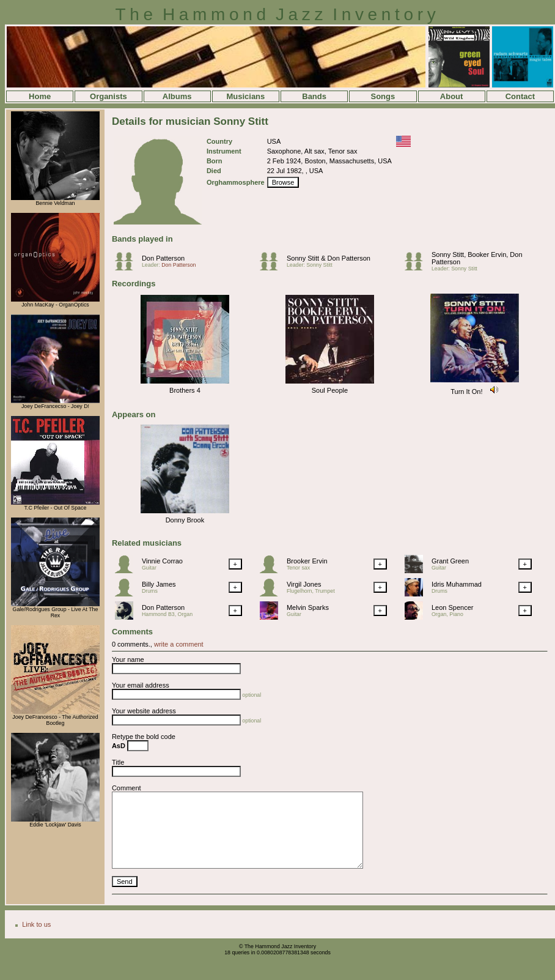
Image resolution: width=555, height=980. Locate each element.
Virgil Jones (304, 584)
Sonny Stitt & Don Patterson (329, 258)
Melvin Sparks (308, 607)
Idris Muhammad (457, 584)
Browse (283, 182)
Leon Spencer (453, 607)
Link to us (36, 924)
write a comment (179, 644)
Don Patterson (163, 258)
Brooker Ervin (307, 561)
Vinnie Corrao (162, 561)
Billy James (159, 584)
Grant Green (450, 561)
